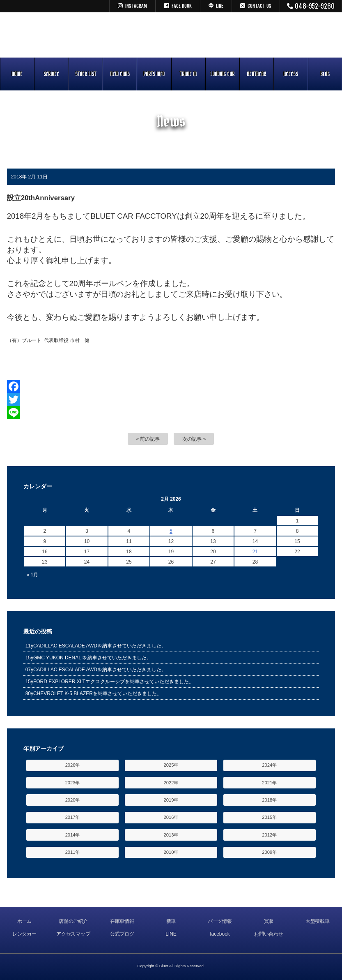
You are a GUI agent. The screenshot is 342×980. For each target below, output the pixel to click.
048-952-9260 (311, 6)
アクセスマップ (73, 934)
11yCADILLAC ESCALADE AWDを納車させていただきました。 (96, 646)
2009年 (269, 852)
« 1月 (33, 575)
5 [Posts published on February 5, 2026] (171, 531)
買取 (269, 921)
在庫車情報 (122, 921)
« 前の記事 (148, 439)
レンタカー (25, 934)
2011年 (73, 852)
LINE (171, 934)
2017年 (73, 817)
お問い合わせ (269, 934)
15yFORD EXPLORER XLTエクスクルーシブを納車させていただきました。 (110, 682)
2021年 (269, 783)
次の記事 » (194, 439)
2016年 (171, 817)
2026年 (73, 765)
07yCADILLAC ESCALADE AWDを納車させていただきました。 (96, 670)
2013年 (171, 835)
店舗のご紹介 (73, 921)
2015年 (269, 817)
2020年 (73, 800)
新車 (171, 921)
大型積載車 (318, 921)
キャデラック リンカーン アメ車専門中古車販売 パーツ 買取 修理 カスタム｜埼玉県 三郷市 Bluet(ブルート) (171, 35)
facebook (220, 934)
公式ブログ (122, 934)
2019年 (171, 800)
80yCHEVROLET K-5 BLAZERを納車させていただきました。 (94, 693)
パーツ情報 (220, 921)
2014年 (73, 835)
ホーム (25, 921)
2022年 (171, 783)
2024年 (269, 765)
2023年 (73, 783)
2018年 (269, 800)
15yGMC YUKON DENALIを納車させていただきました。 (88, 658)
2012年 (269, 835)
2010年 (171, 852)
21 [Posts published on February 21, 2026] (255, 552)
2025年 (171, 765)
